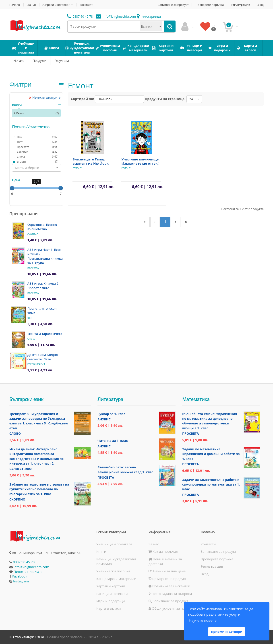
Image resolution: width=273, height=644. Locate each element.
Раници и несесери (112, 594)
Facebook (20, 576)
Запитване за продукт (173, 5)
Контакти (87, 5)
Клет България (36, 364)
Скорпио (33, 234)
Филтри (20, 84)
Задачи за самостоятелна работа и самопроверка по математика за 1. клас (211, 484)
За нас (32, 5)
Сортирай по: (82, 99)
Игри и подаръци (111, 601)
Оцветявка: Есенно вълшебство (42, 227)
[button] (37, 168)
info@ (116, 16)
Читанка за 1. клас (113, 441)
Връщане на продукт (168, 579)
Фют (30, 318)
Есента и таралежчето (45, 334)
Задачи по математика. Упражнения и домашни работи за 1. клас (211, 454)
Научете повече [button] (203, 620)
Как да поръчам (163, 551)
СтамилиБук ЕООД (29, 637)
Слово (15, 433)
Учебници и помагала (114, 544)
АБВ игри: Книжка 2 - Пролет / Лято (44, 286)
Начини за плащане (167, 571)
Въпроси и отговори (56, 5)
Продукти (39, 60)
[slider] (12, 188)
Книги (17, 105)
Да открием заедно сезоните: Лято (43, 357)
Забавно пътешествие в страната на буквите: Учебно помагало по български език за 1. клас (39, 489)
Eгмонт (77, 168)
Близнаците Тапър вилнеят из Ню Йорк (91, 161)
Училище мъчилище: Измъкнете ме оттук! (140, 161)
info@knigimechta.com (31, 567)
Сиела (31, 339)
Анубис (104, 419)
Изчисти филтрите (45, 97)
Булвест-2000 (20, 469)
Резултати (62, 60)
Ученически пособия (113, 571)
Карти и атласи (109, 608)
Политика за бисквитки (169, 586)
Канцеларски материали (116, 579)
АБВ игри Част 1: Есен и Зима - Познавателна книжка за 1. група (45, 256)
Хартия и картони (111, 586)
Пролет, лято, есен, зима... (42, 311)
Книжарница (149, 16)
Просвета (33, 268)
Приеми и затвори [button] (226, 632)
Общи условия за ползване (172, 608)
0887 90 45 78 (80, 16)
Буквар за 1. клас (111, 414)
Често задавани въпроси (170, 594)
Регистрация (240, 5)
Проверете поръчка (210, 5)
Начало (15, 5)
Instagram (21, 581)
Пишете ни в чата (28, 571)
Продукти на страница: (165, 99)
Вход (260, 5)
